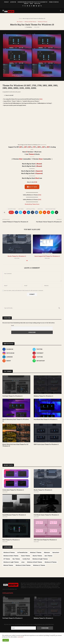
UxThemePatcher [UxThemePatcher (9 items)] (22, 552)
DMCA (31, 3)
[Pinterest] (27, 6)
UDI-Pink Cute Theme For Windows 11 (45, 540)
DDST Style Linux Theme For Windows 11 (46, 444)
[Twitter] (25, 6)
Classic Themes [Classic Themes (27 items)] (25, 556)
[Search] (61, 11)
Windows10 (40, 209)
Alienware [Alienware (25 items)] (47, 552)
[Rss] (41, 6)
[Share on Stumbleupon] (48, 212)
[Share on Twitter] (20, 212)
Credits (26, 3)
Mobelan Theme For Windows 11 (43, 396)
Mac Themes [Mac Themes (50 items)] (16, 559)
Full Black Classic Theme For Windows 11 (46, 515)
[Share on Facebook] (16, 212)
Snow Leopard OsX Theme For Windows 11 (47, 256)
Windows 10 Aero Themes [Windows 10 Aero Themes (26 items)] (11, 556)
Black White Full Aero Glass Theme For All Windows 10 (15, 445)
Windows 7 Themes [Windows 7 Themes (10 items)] (36, 552)
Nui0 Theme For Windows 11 (11, 540)
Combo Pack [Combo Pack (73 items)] (26, 559)
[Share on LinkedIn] (28, 212)
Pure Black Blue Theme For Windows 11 (46, 419)
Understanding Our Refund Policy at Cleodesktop (32, 2)
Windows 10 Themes (31, 209)
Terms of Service (54, 2)
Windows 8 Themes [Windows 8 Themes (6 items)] (9, 552)
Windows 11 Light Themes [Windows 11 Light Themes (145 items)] (11, 562)
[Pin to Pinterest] (24, 212)
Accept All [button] (6, 640)
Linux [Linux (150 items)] (23, 562)
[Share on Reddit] (44, 212)
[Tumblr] (32, 6)
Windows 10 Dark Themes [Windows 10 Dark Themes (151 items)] (35, 562)
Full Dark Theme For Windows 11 (12, 396)
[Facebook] (23, 6)
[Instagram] (17, 353)
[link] (41, 99)
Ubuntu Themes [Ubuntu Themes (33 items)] (37, 556)
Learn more (20, 637)
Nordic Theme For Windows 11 (17, 256)
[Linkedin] (30, 6)
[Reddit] (39, 6)
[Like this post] (12, 212)
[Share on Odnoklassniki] (40, 212)
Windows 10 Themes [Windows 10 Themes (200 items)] (51, 562)
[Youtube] (34, 6)
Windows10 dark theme (50, 209)
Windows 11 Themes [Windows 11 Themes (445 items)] (39, 565)
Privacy (6, 2)
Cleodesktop (29, 27)
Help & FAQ (37, 3)
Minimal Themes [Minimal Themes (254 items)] (8, 565)
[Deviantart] (47, 361)
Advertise (13, 2)
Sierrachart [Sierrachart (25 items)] (56, 552)
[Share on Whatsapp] (52, 212)
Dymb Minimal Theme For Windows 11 (14, 515)
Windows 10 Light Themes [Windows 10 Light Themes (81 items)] (40, 559)
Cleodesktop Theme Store (32, 204)
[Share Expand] (56, 212)
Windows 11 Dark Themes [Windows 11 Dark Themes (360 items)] (23, 565)
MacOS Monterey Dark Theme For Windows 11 (16, 420)
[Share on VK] (36, 212)
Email (12, 325)
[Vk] (36, 6)
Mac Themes (21, 209)
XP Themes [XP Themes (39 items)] (7, 559)
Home (20, 19)
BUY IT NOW (32, 187)
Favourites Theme (12, 209)
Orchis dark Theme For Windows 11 (13, 490)
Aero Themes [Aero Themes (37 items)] (48, 556)
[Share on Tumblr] (32, 212)
